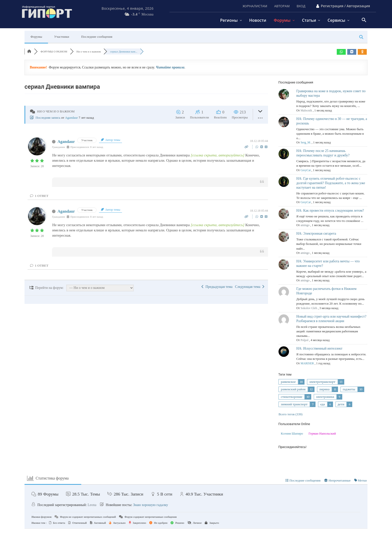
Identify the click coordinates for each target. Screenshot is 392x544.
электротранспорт (322, 382)
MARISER (307, 363)
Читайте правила (170, 67)
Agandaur (71, 118)
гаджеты (349, 389)
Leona (92, 505)
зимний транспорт (294, 404)
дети (341, 404)
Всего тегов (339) (290, 414)
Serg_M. (306, 142)
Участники (61, 37)
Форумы (36, 37)
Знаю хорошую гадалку (150, 505)
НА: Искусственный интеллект (319, 348)
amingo (305, 225)
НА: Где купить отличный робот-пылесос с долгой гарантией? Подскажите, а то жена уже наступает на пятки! (331, 183)
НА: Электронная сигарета (316, 234)
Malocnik (306, 110)
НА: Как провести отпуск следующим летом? (330, 211)
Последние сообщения (97, 37)
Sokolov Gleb (309, 308)
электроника (325, 397)
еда (322, 404)
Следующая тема (250, 287)
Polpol (304, 340)
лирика (324, 389)
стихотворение (291, 397)
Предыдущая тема (217, 287)
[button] (364, 20)
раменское (288, 382)
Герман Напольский (322, 433)
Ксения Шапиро (292, 433)
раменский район (293, 389)
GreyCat (306, 170)
